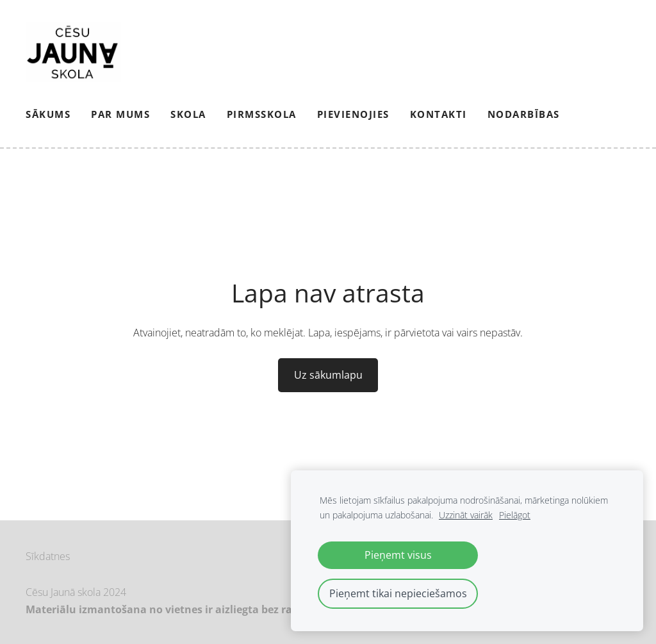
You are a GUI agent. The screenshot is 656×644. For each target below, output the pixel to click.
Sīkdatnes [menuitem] (48, 556)
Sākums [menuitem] (48, 114)
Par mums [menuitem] (120, 114)
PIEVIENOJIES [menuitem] (353, 114)
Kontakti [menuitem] (439, 114)
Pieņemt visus (398, 555)
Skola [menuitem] (188, 114)
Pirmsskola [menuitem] (262, 114)
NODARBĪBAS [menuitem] (524, 114)
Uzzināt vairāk (466, 515)
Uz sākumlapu (328, 375)
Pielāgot (515, 515)
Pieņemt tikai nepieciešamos (398, 593)
